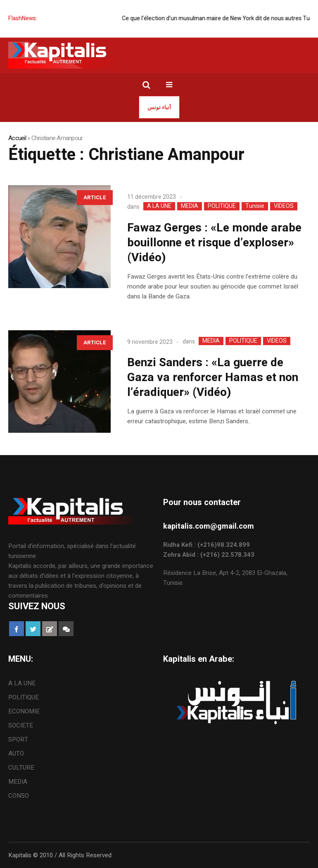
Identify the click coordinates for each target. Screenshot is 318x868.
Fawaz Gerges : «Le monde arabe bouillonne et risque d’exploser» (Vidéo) (214, 243)
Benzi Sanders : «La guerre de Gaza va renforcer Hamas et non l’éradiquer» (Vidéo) (213, 378)
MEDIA (190, 206)
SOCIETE (21, 725)
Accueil (17, 138)
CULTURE (21, 768)
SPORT (18, 739)
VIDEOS (284, 206)
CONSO (19, 796)
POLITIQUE (222, 206)
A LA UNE (159, 206)
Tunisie (255, 206)
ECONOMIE (24, 711)
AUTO (16, 754)
